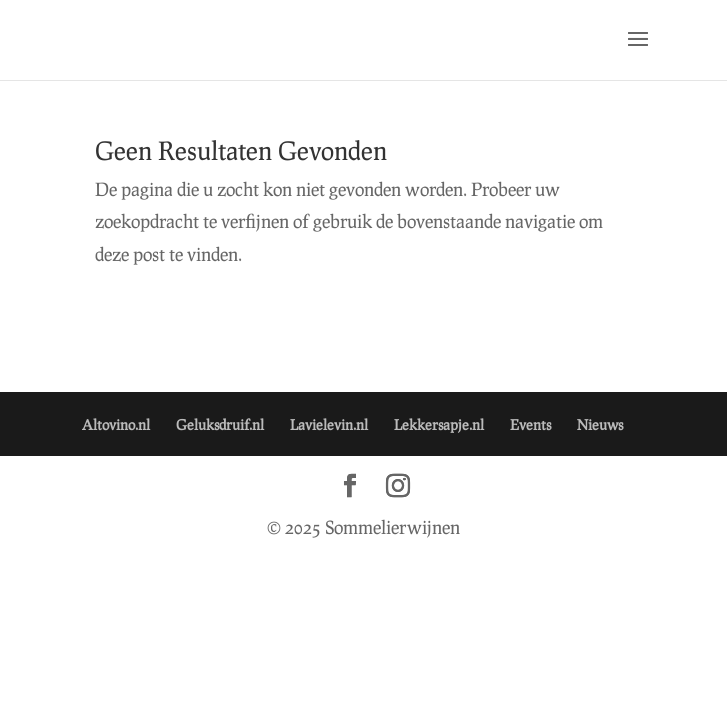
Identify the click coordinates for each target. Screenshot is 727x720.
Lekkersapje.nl (439, 424)
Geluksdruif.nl (220, 424)
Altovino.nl (116, 424)
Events (530, 424)
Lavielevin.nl (329, 424)
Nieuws (600, 424)
